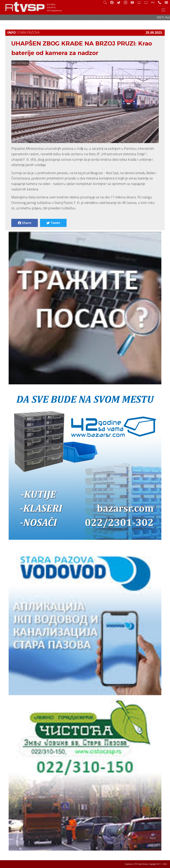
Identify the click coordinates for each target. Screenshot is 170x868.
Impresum (129, 864)
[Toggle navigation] (163, 10)
